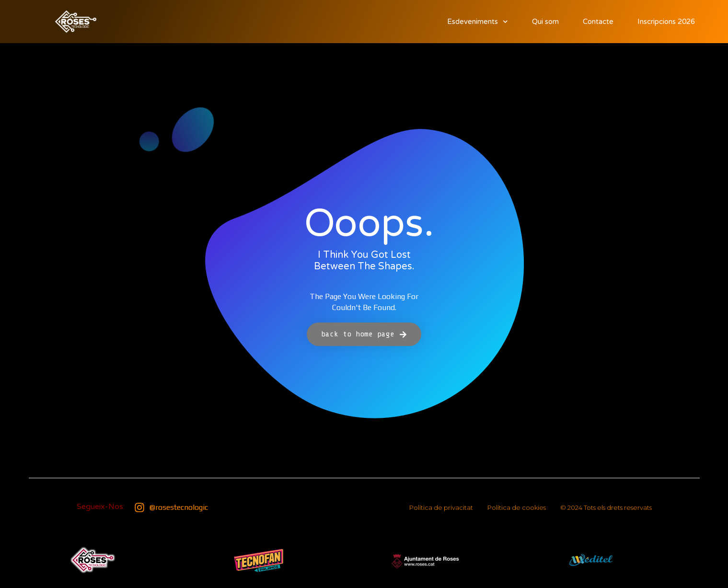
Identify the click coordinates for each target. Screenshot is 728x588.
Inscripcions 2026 (666, 22)
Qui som (545, 22)
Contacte (598, 22)
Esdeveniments (478, 22)
